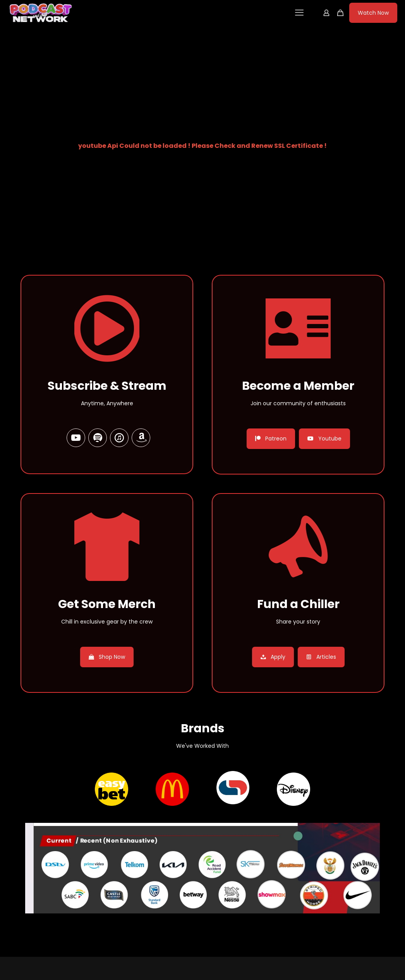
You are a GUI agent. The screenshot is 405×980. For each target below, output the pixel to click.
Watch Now (373, 13)
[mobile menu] (299, 13)
